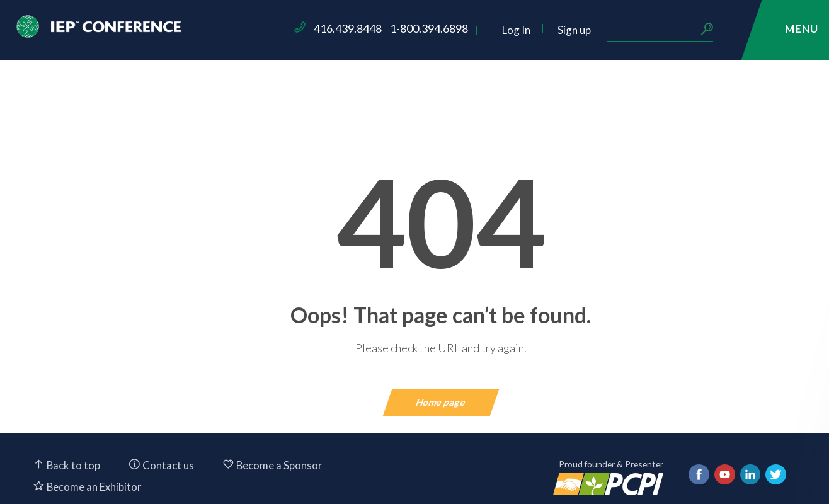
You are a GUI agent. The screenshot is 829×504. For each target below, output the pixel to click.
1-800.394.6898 (520, 28)
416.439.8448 (438, 28)
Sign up (664, 30)
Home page (441, 402)
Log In (606, 30)
